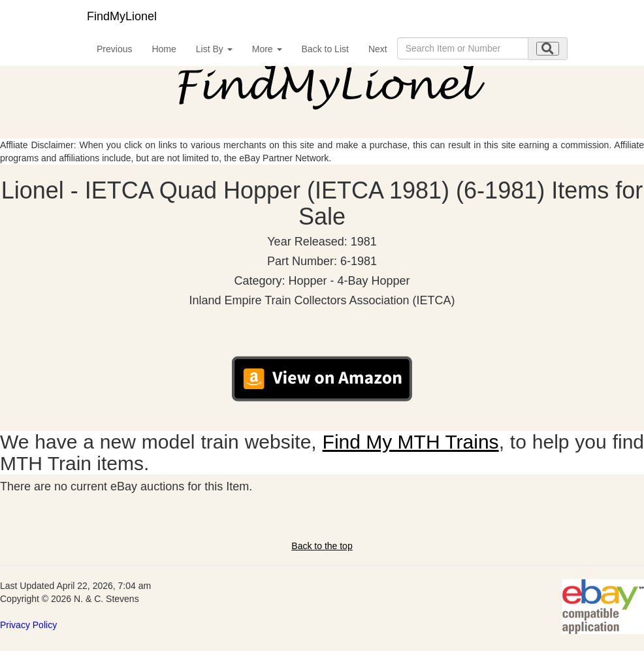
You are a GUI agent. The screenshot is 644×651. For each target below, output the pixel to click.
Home (164, 49)
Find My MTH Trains (411, 442)
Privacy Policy (28, 625)
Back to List (325, 49)
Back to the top (322, 546)
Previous (114, 49)
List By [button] (214, 49)
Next (378, 49)
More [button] (267, 49)
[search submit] (548, 49)
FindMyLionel (122, 16)
